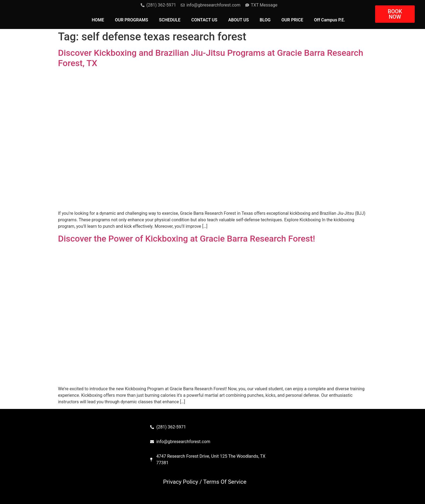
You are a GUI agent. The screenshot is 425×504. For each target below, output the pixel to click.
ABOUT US (239, 20)
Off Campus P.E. (329, 20)
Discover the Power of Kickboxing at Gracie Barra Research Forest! (187, 239)
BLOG (265, 20)
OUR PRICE (292, 20)
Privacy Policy (181, 482)
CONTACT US (204, 20)
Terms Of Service (225, 482)
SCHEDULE (170, 20)
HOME (98, 20)
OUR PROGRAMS (132, 20)
